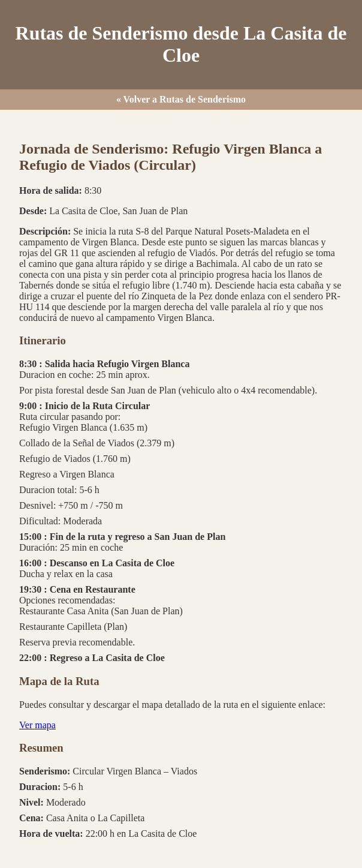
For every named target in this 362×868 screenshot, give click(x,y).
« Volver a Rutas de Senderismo (181, 99)
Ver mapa (37, 725)
